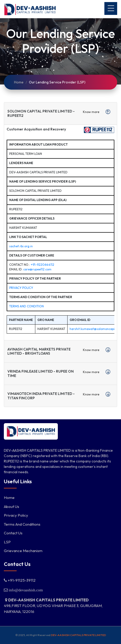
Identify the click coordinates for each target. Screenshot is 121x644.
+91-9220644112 (42, 265)
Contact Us (13, 533)
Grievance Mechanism (23, 551)
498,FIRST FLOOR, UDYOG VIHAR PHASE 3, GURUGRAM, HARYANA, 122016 (53, 606)
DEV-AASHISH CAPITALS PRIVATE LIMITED (78, 635)
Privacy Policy (21, 288)
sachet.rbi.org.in (21, 246)
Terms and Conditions (22, 524)
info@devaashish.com (25, 590)
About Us (12, 506)
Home (19, 82)
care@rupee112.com (37, 269)
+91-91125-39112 (20, 580)
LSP (7, 542)
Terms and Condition (26, 306)
